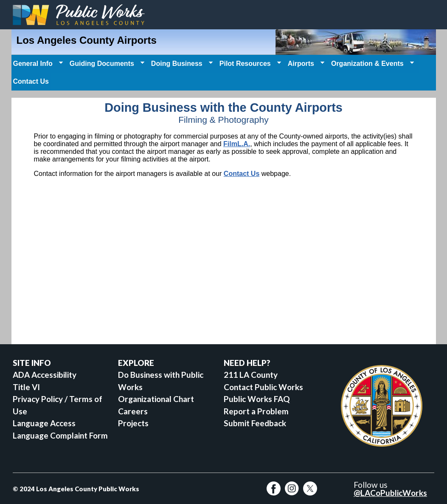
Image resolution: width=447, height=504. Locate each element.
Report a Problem (256, 411)
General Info (37, 64)
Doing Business (181, 64)
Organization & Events (372, 64)
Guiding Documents (106, 64)
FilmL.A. (237, 144)
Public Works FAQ (257, 399)
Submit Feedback (255, 423)
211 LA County (251, 375)
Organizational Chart (156, 399)
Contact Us (31, 81)
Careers (133, 411)
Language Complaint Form (60, 435)
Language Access (44, 423)
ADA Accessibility (45, 375)
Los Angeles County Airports (87, 40)
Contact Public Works (263, 387)
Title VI (26, 387)
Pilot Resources (249, 64)
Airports (305, 64)
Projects (133, 423)
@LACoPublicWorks (390, 493)
